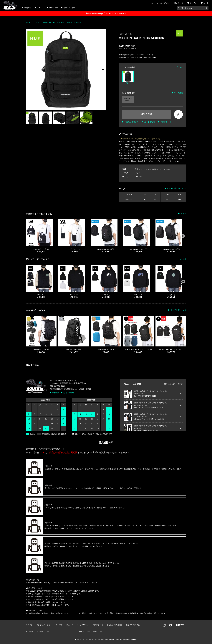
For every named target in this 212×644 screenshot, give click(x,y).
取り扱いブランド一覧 (35, 631)
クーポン (150, 3)
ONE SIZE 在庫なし (128, 99)
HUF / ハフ (123, 34)
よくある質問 (150, 122)
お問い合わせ (178, 3)
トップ (28, 23)
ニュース (70, 625)
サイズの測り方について (177, 188)
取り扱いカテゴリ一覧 (88, 631)
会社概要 (56, 393)
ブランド (40, 8)
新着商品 (28, 8)
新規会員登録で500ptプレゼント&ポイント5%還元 (106, 13)
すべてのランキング (178, 310)
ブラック (128, 77)
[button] (103, 70)
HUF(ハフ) (36, 23)
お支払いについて (132, 122)
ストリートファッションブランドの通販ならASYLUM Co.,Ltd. (98, 639)
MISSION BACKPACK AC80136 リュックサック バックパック (62, 23)
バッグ (131, 34)
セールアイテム (69, 8)
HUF (184, 259)
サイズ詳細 (178, 93)
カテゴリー (53, 8)
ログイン (29, 625)
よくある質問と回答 (115, 625)
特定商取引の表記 (133, 625)
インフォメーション (44, 625)
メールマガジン (163, 3)
